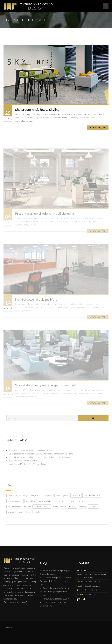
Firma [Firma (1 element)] (58, 496)
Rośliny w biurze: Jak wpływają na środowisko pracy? (30, 450)
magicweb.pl (9, 627)
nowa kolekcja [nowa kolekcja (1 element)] (30, 501)
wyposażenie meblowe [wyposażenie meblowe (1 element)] (15, 512)
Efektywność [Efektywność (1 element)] (48, 496)
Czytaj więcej (98, 128)
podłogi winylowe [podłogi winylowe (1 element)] (60, 501)
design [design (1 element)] (26, 496)
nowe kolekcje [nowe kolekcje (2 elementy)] (45, 501)
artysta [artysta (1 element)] (10, 496)
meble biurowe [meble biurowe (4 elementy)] (92, 495)
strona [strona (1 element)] (55, 507)
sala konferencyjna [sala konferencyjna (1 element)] (14, 507)
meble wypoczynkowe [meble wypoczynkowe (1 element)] (15, 501)
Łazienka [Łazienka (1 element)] (37, 512)
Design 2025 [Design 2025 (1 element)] (36, 496)
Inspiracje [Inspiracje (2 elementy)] (76, 495)
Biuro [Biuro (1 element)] (18, 496)
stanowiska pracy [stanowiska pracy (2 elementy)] (42, 506)
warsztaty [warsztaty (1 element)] (83, 507)
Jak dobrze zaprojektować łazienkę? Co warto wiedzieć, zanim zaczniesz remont (41, 454)
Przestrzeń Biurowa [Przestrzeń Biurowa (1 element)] (84, 501)
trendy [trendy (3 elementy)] (73, 506)
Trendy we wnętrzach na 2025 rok (23, 461)
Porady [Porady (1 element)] (71, 501)
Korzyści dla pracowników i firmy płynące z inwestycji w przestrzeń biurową (39, 457)
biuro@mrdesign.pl (93, 586)
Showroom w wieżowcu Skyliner (38, 109)
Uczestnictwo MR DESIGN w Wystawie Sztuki (28, 464)
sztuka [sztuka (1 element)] (63, 507)
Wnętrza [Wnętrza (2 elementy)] (93, 506)
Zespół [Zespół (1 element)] (28, 512)
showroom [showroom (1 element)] (28, 507)
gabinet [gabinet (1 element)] (66, 496)
